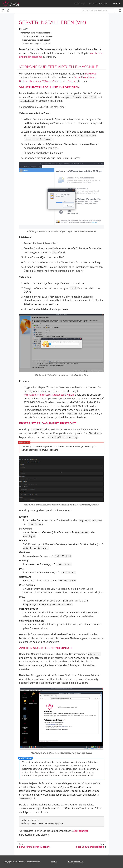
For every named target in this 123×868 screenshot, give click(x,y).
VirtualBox (80, 77)
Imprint (54, 862)
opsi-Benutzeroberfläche (90, 847)
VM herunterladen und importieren (38, 36)
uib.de (117, 4)
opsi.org (79, 4)
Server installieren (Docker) (34, 847)
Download (91, 74)
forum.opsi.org (99, 4)
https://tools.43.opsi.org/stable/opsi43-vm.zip (49, 395)
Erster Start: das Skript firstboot (36, 40)
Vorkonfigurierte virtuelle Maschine (36, 33)
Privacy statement (75, 862)
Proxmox (73, 81)
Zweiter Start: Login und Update (36, 43)
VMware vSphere (52, 81)
